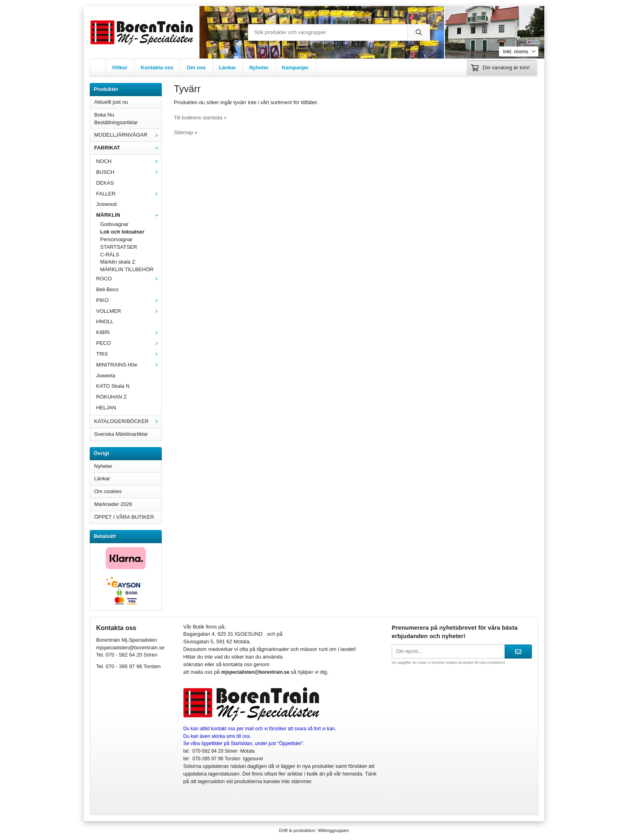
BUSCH (129, 172)
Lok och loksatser (122, 232)
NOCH (129, 161)
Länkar (228, 67)
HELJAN (106, 408)
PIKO (129, 300)
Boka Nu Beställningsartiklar (116, 119)
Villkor (120, 67)
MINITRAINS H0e (129, 365)
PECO (129, 343)
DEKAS (105, 183)
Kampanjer (295, 67)
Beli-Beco (107, 289)
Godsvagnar (114, 224)
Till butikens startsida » (200, 118)
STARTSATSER (119, 247)
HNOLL (105, 321)
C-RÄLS (110, 255)
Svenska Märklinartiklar (121, 434)
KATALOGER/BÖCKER (128, 421)
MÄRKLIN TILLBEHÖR (127, 269)
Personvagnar (116, 239)
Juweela (106, 376)
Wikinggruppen (333, 830)
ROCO (129, 279)
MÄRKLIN (129, 215)
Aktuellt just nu (111, 102)
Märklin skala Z (118, 262)
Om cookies (108, 491)
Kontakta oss (157, 67)
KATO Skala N (113, 386)
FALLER (129, 194)
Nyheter (259, 67)
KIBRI (129, 332)
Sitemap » (186, 132)
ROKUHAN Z (112, 397)
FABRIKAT (128, 148)
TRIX (129, 354)
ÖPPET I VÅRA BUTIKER (124, 517)
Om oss (196, 67)
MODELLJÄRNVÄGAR (128, 135)
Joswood (106, 204)
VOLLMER (129, 311)
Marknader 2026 (113, 504)
